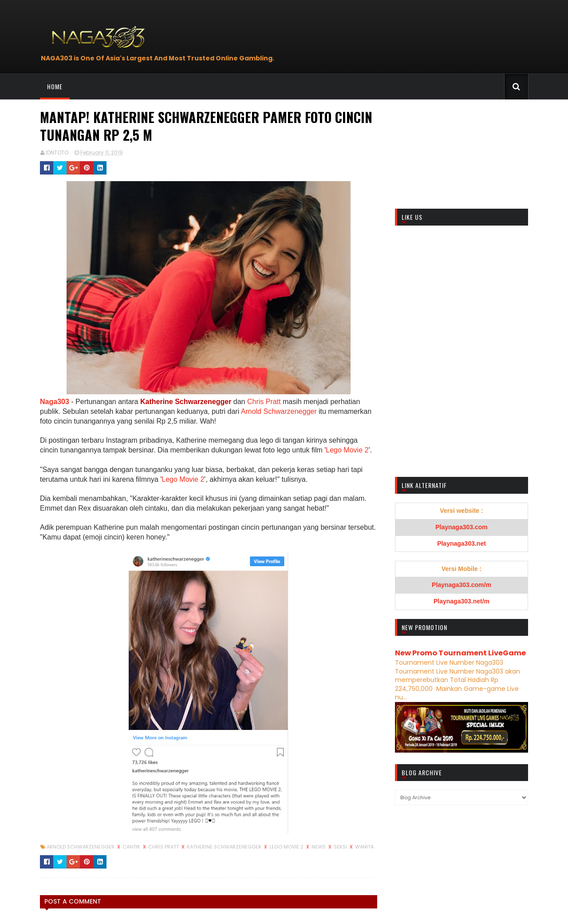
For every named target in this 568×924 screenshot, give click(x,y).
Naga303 (55, 402)
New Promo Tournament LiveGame (460, 653)
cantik (132, 847)
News (319, 847)
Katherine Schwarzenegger (187, 402)
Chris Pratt (264, 402)
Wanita (364, 847)
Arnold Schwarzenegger (279, 411)
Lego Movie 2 (347, 450)
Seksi (341, 847)
